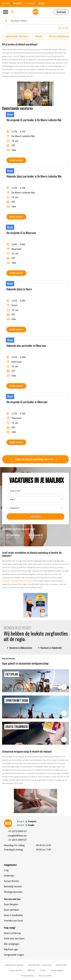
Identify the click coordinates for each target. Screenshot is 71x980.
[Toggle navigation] (6, 12)
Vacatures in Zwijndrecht (49, 648)
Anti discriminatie (45, 976)
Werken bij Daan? (16, 970)
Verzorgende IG (36, 535)
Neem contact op (12, 933)
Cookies (43, 970)
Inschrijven (61, 12)
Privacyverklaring (27, 976)
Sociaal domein (11, 881)
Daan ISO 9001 (61, 965)
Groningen (6, 581)
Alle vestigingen (12, 944)
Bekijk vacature (16, 160)
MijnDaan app (11, 949)
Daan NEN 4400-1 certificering (40, 965)
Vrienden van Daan (13, 921)
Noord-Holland (27, 581)
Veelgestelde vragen (14, 955)
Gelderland (15, 581)
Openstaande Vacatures (17, 36)
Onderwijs (9, 876)
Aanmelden (35, 517)
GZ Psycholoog (13, 535)
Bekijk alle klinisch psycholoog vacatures (36, 459)
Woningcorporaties (13, 892)
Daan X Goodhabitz (13, 915)
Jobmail (38, 36)
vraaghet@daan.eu (17, 836)
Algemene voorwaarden (14, 965)
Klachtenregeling (57, 970)
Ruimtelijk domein (13, 887)
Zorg (6, 870)
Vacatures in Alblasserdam (19, 648)
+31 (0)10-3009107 (17, 831)
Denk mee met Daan (14, 939)
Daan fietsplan (11, 904)
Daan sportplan (11, 910)
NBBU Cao (31, 970)
